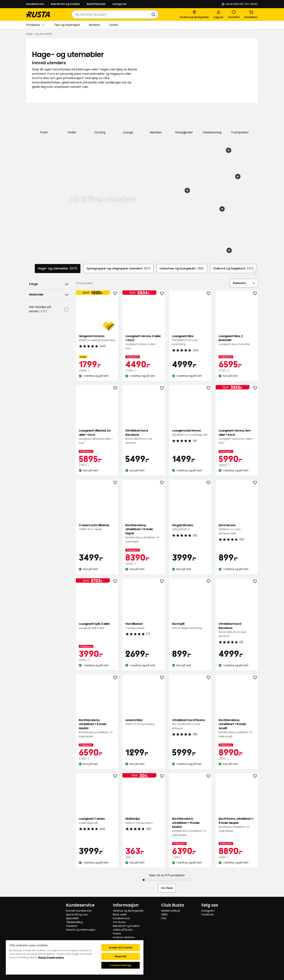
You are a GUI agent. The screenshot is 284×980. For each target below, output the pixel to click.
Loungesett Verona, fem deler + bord (237, 436)
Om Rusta (119, 922)
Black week (120, 914)
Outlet (114, 25)
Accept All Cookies (121, 947)
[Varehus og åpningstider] (194, 14)
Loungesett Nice (190, 340)
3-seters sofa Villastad (97, 527)
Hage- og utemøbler (58, 268)
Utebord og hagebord (233, 268)
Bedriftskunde (96, 4)
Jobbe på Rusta (123, 929)
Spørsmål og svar (77, 914)
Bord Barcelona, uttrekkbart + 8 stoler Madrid (97, 728)
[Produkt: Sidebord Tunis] (229, 250)
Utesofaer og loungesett (182, 268)
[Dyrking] (100, 121)
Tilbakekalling (74, 922)
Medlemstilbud (171, 910)
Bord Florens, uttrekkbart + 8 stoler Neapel (237, 825)
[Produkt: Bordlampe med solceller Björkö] (222, 209)
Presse (117, 933)
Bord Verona (237, 529)
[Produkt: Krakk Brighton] (238, 176)
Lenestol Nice (144, 722)
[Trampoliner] (240, 121)
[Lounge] (128, 121)
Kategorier (120, 4)
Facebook (208, 914)
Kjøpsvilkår (72, 918)
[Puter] (44, 121)
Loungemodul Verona (190, 432)
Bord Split (190, 626)
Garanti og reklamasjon (81, 929)
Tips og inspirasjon (67, 25)
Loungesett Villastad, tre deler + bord (97, 436)
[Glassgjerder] (184, 121)
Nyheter (95, 25)
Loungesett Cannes (97, 820)
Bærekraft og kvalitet (65, 4)
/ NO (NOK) (240, 4)
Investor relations (124, 937)
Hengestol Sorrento (97, 338)
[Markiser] (156, 121)
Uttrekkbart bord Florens (190, 724)
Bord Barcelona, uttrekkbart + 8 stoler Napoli (144, 533)
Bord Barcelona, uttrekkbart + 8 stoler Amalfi (237, 728)
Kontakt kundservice (79, 910)
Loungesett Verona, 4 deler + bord (144, 342)
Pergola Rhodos (190, 527)
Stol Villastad (144, 626)
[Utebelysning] (212, 121)
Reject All (120, 956)
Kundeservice (35, 4)
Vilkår (164, 914)
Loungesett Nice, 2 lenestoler (237, 340)
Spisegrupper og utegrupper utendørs (118, 268)
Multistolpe (144, 820)
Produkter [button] (35, 25)
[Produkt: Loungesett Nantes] (229, 150)
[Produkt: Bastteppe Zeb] (187, 190)
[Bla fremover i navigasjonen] (255, 272)
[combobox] (111, 14)
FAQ (164, 918)
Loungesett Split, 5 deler (97, 626)
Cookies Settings (120, 965)
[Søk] (154, 14)
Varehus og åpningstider (128, 910)
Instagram (208, 910)
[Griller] (72, 121)
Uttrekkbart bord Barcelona (144, 436)
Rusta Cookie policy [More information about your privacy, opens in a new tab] (51, 957)
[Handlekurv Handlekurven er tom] (251, 14)
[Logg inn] (218, 14)
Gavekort (72, 926)
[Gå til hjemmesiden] (38, 14)
